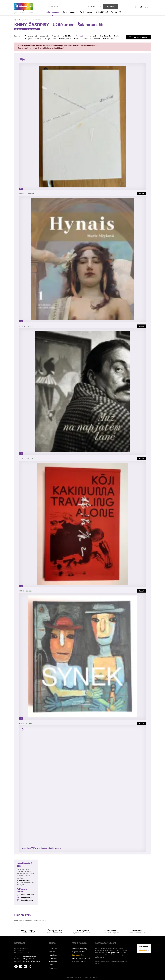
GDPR (51, 965)
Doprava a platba (78, 952)
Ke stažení (53, 961)
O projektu (53, 949)
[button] (30, 966)
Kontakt (52, 952)
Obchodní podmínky (80, 949)
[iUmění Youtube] (25, 966)
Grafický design (65, 39)
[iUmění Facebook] (16, 966)
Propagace (53, 958)
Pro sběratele (106, 36)
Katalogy (38, 39)
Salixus (79, 977)
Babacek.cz (96, 977)
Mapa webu (53, 968)
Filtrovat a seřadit (138, 37)
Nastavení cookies (79, 961)
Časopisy (28, 39)
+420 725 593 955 (28, 895)
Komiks (116, 36)
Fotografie (56, 36)
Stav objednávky (27, 900)
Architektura (68, 36)
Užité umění (80, 36)
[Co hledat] (66, 7)
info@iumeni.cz (25, 880)
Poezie (77, 39)
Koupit (142, 194)
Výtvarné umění (31, 36)
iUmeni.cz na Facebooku (31, 961)
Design (47, 39)
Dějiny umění (92, 36)
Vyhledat (110, 7)
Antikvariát (87, 39)
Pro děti (97, 39)
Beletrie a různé (109, 39)
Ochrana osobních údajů (81, 958)
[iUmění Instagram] (21, 966)
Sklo (55, 39)
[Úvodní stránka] (24, 9)
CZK (147, 7)
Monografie (44, 36)
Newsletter (53, 955)
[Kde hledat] (94, 7)
